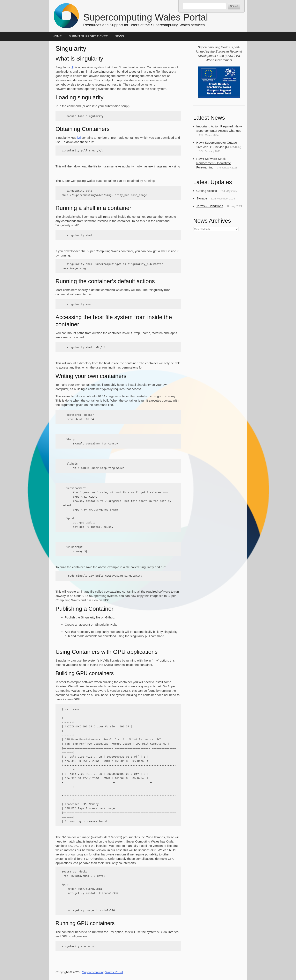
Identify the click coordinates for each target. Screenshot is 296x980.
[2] (79, 138)
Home (57, 36)
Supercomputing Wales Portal (146, 17)
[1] (72, 67)
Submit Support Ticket (88, 36)
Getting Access (207, 191)
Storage (202, 198)
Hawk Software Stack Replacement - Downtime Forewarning (214, 163)
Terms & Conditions (210, 206)
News (119, 36)
